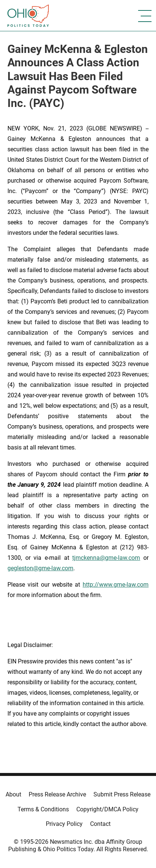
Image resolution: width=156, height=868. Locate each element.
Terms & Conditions (43, 809)
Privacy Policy (64, 824)
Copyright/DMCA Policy (107, 809)
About (13, 794)
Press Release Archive (57, 794)
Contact (100, 824)
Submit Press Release (122, 794)
